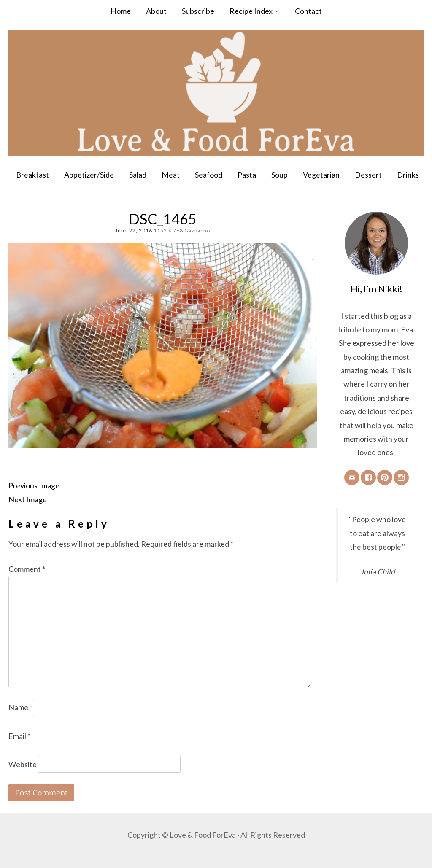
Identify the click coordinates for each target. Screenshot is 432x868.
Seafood (209, 175)
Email (19, 736)
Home (121, 11)
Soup (279, 175)
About (156, 11)
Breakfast (32, 175)
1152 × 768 (168, 230)
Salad (138, 175)
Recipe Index (251, 11)
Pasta (247, 175)
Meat (171, 175)
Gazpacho (197, 230)
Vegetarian (321, 175)
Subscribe (198, 11)
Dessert (368, 175)
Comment (27, 569)
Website (23, 764)
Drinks (408, 175)
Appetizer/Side (89, 175)
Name (20, 707)
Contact (308, 11)
